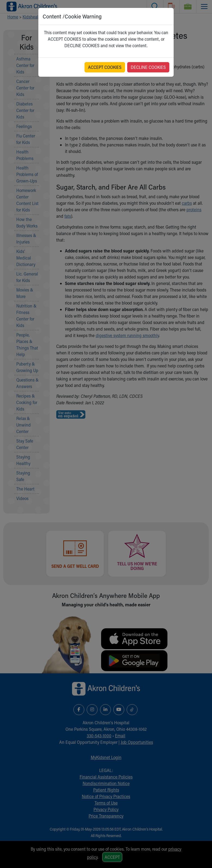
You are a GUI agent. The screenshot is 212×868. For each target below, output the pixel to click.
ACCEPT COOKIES (105, 67)
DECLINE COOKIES (148, 67)
